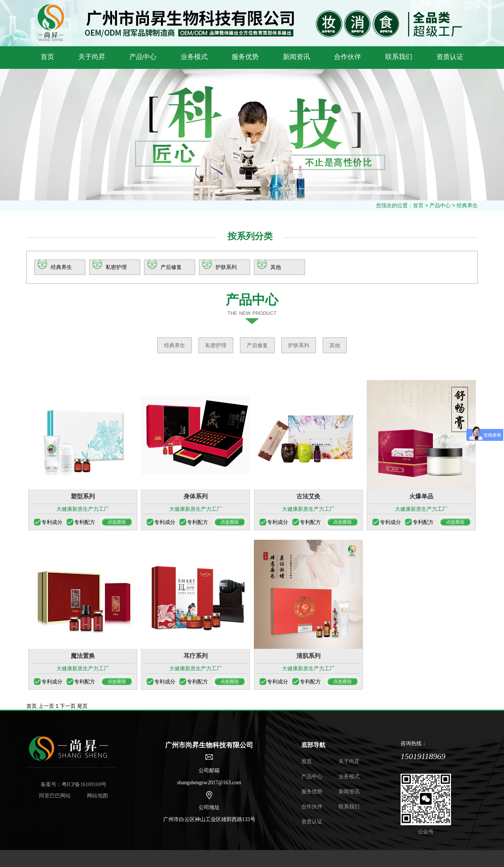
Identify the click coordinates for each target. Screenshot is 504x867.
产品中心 (143, 57)
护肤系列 (226, 267)
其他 (276, 267)
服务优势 (245, 57)
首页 (47, 57)
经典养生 (467, 205)
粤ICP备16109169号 (84, 784)
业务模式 (194, 57)
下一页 (68, 706)
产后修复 (171, 267)
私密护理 (116, 267)
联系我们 (399, 57)
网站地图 (97, 796)
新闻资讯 (296, 57)
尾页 (82, 706)
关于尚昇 (92, 57)
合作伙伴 (348, 57)
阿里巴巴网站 (55, 796)
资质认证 (450, 57)
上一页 (46, 706)
